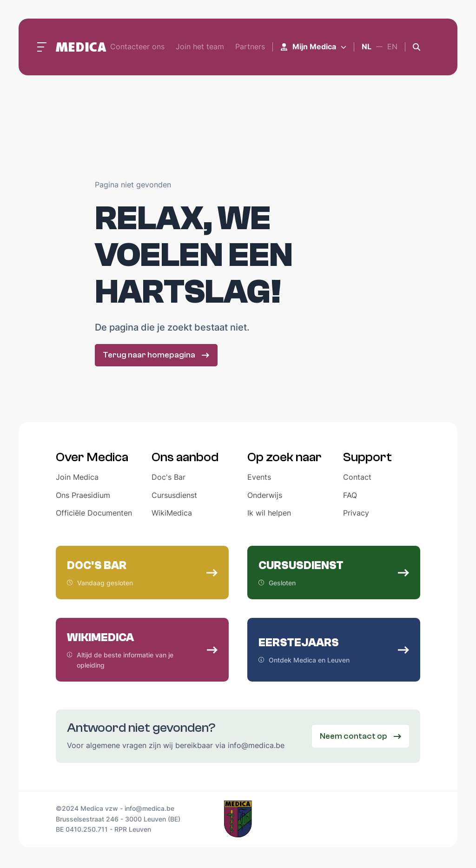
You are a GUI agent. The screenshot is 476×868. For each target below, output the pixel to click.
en (392, 46)
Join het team (200, 46)
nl (367, 46)
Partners (250, 46)
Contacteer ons (137, 46)
